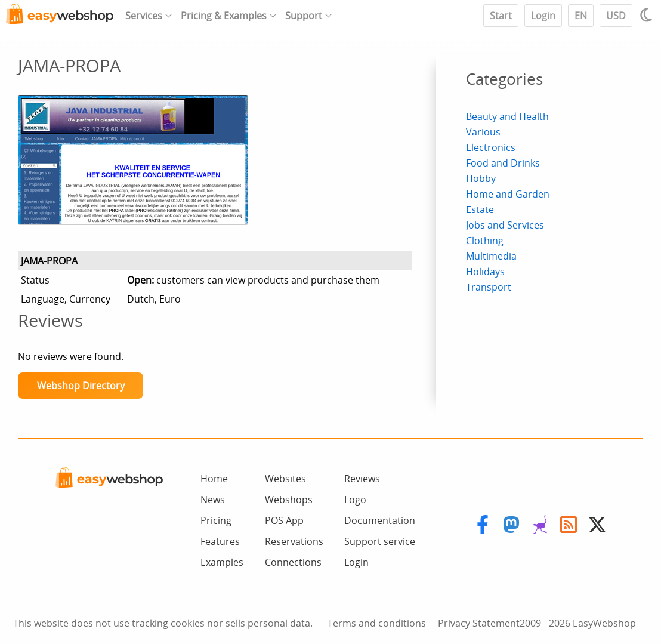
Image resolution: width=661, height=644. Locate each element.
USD (616, 16)
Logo (355, 500)
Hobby (481, 178)
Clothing (485, 241)
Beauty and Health (507, 116)
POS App (284, 520)
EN (581, 16)
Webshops (289, 500)
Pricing (216, 520)
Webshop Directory (81, 386)
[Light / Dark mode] (648, 15)
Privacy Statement (479, 623)
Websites (285, 479)
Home (214, 479)
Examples (222, 562)
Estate (480, 209)
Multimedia (491, 256)
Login (543, 16)
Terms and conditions (377, 623)
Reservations (294, 541)
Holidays (485, 272)
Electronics (491, 147)
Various (483, 132)
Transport (489, 287)
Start (501, 16)
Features (220, 541)
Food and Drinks (503, 163)
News (213, 500)
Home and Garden (508, 194)
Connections (293, 562)
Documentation (380, 520)
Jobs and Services (505, 225)
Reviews (362, 479)
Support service (380, 541)
